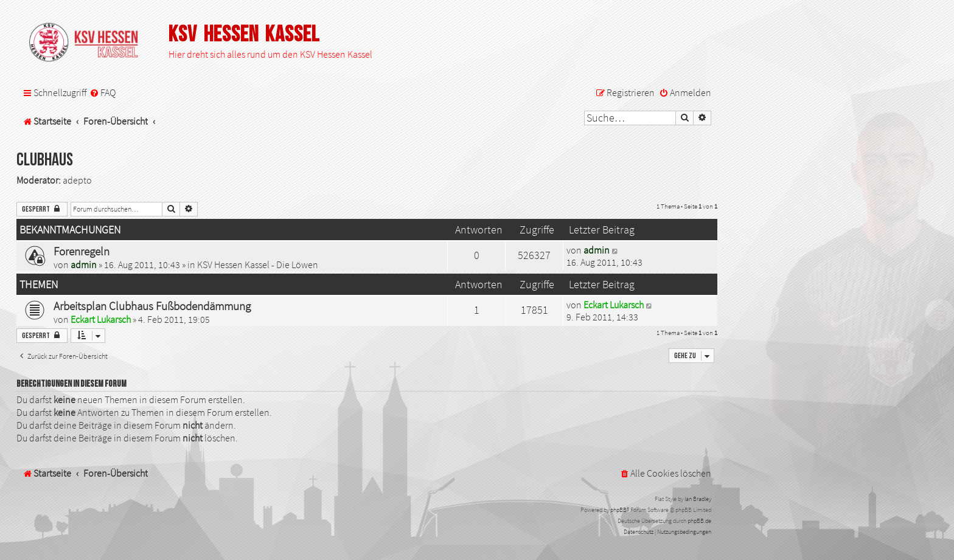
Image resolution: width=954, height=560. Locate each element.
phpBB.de (699, 521)
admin (84, 264)
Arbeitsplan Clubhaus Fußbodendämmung (152, 306)
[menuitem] (103, 93)
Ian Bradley (698, 499)
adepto (77, 180)
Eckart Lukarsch (101, 319)
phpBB (618, 510)
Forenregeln (82, 251)
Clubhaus (45, 160)
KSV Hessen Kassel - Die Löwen (258, 264)
